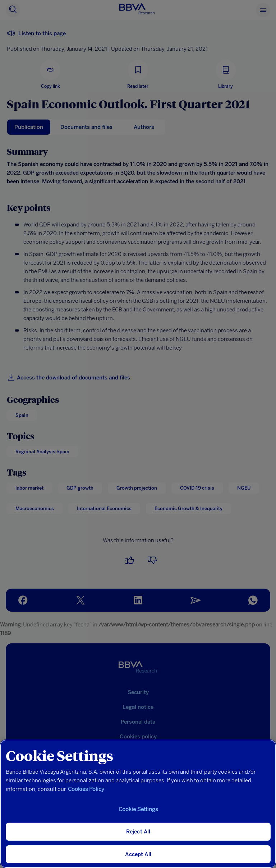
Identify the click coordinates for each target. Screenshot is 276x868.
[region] (138, 804)
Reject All (138, 832)
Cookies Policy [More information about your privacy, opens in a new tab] (86, 789)
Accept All (138, 854)
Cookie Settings (138, 809)
